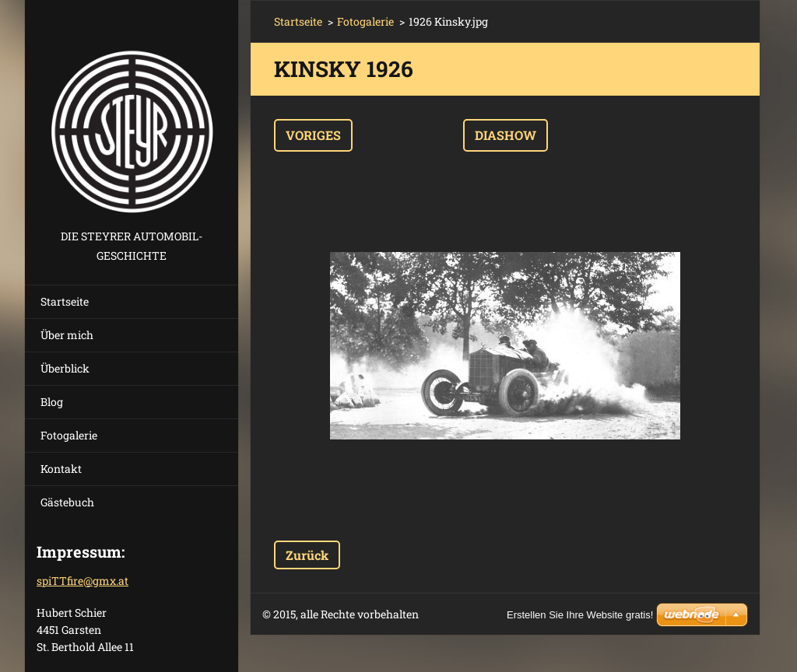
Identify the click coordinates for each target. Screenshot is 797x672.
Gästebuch (67, 502)
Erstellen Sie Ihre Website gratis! (580, 615)
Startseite (65, 301)
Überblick (65, 368)
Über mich (67, 335)
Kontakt (61, 469)
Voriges (313, 135)
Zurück (307, 555)
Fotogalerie (69, 435)
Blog (52, 402)
